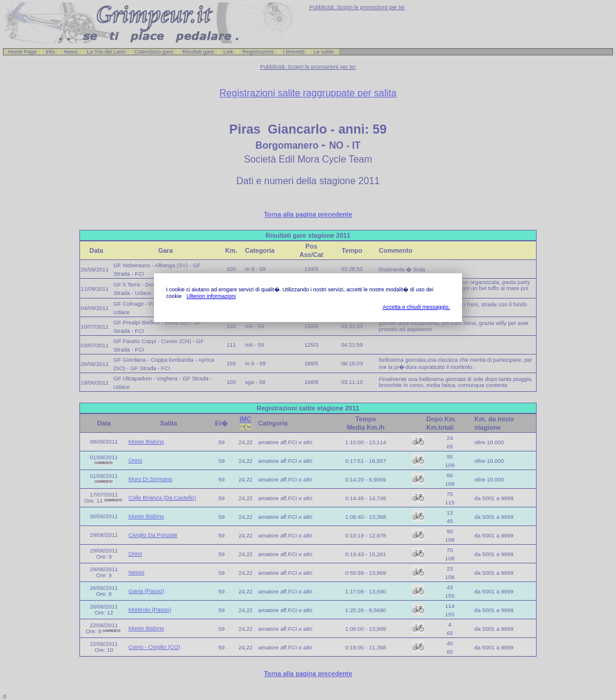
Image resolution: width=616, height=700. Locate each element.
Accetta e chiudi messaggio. (416, 307)
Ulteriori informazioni (211, 296)
